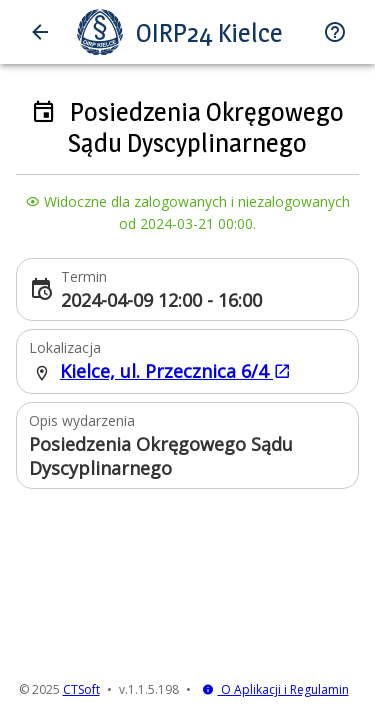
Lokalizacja (65, 347)
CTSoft (81, 689)
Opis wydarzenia (82, 420)
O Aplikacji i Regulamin (275, 689)
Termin (84, 276)
